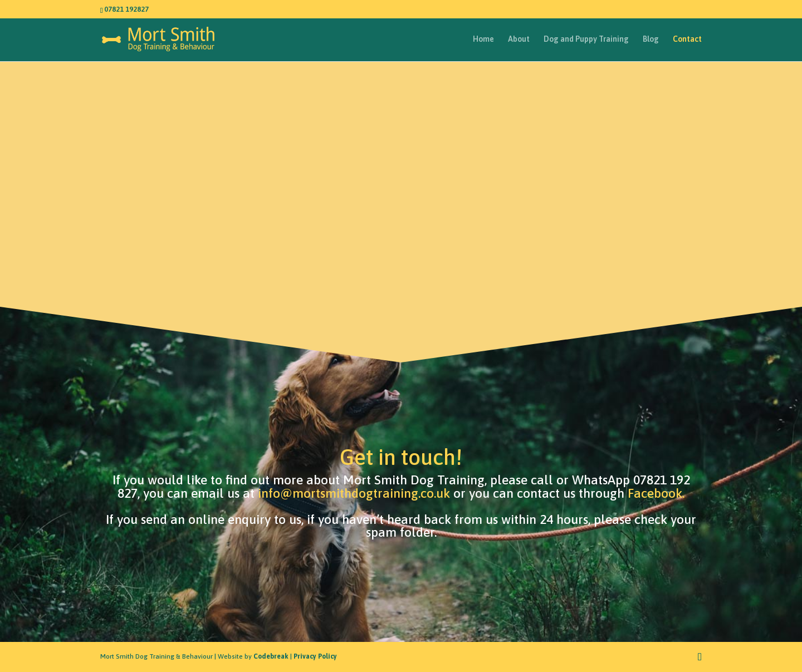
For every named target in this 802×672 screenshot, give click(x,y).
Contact (687, 39)
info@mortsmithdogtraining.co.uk (354, 493)
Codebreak (271, 656)
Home (483, 39)
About (519, 39)
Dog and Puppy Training (586, 39)
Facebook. (656, 493)
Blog (651, 39)
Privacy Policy (315, 656)
